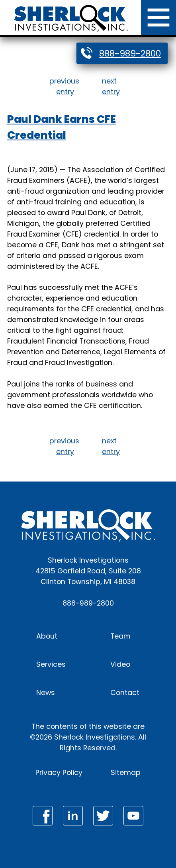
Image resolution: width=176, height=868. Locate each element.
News (46, 692)
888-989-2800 (130, 53)
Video (120, 664)
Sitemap (126, 772)
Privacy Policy (59, 772)
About (47, 636)
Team (120, 636)
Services (51, 664)
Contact (125, 692)
